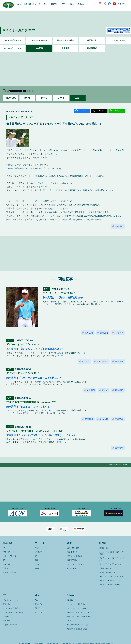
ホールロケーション (13, 48)
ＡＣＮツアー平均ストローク (110, 585)
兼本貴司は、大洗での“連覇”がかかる (66, 299)
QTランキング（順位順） (12, 605)
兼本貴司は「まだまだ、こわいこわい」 (31, 409)
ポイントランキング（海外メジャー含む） (113, 562)
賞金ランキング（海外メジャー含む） (113, 566)
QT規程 (5, 612)
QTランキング (72, 573)
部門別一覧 (92, 40)
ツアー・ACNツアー (10, 564)
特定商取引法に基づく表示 (77, 621)
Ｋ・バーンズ (101, 363)
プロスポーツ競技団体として (78, 602)
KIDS (37, 573)
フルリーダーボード (13, 40)
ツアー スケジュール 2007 (118, 468)
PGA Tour (6, 570)
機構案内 (70, 599)
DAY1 (27, 98)
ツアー (5, 558)
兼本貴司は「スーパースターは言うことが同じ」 (37, 380)
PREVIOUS (11, 98)
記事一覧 (6, 602)
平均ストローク (105, 572)
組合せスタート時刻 (65, 40)
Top (36, 599)
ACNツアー (7, 561)
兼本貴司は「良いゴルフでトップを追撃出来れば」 (38, 351)
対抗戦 (37, 605)
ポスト (101, 111)
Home (18, 4)
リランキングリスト (74, 564)
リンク (69, 615)
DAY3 (61, 98)
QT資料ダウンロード (10, 618)
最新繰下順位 (72, 567)
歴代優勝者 (92, 48)
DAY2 (44, 98)
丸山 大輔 (102, 422)
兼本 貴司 (119, 227)
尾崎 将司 (119, 393)
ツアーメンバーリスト (75, 570)
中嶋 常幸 (119, 334)
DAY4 (78, 98)
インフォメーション (10, 599)
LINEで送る (118, 111)
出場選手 (65, 48)
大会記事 (39, 48)
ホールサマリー (118, 40)
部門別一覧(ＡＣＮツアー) (109, 575)
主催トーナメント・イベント (78, 609)
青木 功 (103, 393)
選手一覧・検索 (73, 558)
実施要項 (6, 615)
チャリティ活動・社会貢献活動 (79, 612)
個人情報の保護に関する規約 (78, 618)
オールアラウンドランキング (110, 569)
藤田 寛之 (102, 334)
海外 (37, 567)
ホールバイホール (39, 40)
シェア (84, 111)
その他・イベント (9, 576)
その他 (37, 570)
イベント (38, 609)
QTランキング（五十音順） (13, 609)
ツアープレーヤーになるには (78, 605)
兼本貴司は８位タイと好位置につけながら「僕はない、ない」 (45, 438)
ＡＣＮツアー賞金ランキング (110, 582)
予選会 (5, 573)
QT (4, 567)
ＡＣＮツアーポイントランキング (112, 578)
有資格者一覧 (72, 561)
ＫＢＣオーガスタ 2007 (21, 30)
